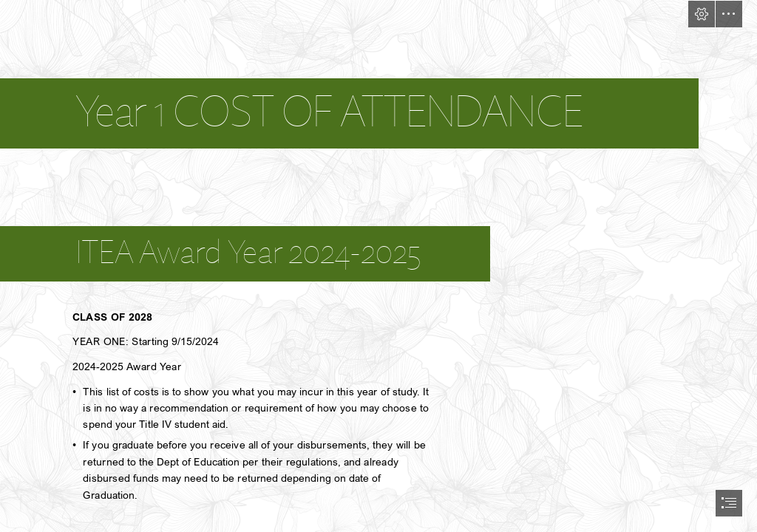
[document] (378, 266)
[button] (702, 14)
